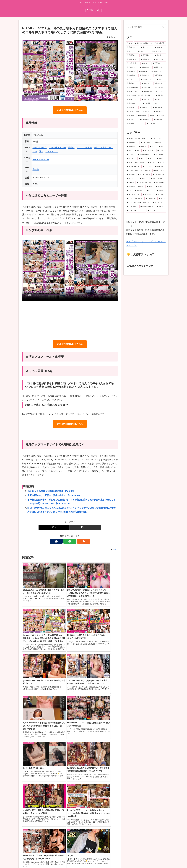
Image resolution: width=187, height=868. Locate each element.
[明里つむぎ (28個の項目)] (159, 67)
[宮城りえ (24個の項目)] (147, 83)
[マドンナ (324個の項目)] (148, 167)
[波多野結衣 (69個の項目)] (160, 43)
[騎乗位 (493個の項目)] (161, 159)
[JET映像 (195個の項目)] (140, 191)
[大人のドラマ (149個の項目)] (159, 203)
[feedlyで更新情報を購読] (70, 541)
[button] (86, 527)
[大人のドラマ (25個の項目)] (147, 79)
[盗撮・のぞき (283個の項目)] (159, 171)
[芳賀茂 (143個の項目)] (161, 207)
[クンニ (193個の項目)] (151, 191)
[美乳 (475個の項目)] (130, 163)
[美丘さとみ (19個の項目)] (159, 107)
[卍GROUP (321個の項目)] (160, 167)
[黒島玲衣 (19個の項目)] (132, 107)
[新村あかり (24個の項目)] (133, 83)
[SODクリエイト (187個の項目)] (134, 195)
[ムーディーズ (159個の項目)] (151, 199)
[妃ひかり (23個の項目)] (160, 83)
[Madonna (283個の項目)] (131, 175)
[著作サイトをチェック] (64, 541)
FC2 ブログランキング (137, 242)
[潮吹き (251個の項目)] (144, 179)
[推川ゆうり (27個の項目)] (144, 71)
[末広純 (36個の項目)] (160, 55)
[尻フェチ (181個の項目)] (160, 195)
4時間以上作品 (40, 148)
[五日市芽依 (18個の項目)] (156, 123)
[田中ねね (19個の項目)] (161, 115)
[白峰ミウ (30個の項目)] (132, 67)
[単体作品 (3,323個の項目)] (132, 147)
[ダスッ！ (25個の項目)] (133, 79)
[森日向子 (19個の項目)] (132, 119)
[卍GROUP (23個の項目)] (147, 87)
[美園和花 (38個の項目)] (133, 55)
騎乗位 (71, 148)
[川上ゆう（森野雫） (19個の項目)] (144, 111)
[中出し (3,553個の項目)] (160, 143)
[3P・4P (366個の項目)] (151, 163)
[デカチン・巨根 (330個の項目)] (134, 167)
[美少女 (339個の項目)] (161, 163)
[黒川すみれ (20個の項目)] (134, 103)
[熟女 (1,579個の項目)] (162, 147)
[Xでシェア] (54, 527)
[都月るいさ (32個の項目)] (159, 59)
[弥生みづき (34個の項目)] (146, 59)
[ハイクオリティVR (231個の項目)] (144, 183)
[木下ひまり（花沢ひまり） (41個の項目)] (138, 51)
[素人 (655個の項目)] (130, 43)
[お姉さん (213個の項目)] (160, 187)
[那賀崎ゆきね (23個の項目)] (133, 87)
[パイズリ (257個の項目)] (132, 179)
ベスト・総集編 (84, 148)
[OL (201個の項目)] (130, 191)
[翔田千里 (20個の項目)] (147, 99)
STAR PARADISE (41, 160)
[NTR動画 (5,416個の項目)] (133, 143)
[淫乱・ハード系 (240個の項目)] (158, 179)
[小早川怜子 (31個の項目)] (133, 63)
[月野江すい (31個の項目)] (159, 63)
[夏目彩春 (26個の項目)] (160, 75)
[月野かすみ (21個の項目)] (133, 99)
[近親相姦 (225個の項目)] (131, 187)
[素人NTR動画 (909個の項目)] (149, 151)
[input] (146, 27)
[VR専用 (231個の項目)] (131, 183)
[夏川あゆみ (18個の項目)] (159, 119)
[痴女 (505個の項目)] (142, 159)
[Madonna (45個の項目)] (160, 47)
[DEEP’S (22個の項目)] (160, 91)
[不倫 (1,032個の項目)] (138, 151)
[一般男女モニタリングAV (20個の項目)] (154, 103)
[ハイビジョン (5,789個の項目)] (158, 139)
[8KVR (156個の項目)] (162, 199)
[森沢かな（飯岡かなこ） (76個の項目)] (144, 43)
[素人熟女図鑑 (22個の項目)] (148, 91)
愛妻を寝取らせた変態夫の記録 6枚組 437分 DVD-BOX (54, 495)
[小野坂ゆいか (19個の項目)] (159, 111)
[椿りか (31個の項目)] (146, 63)
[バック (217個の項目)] (150, 187)
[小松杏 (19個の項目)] (130, 111)
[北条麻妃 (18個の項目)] (136, 123)
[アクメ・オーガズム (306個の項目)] (135, 171)
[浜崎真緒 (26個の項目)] (132, 75)
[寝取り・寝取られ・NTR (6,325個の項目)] (138, 139)
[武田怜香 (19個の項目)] (145, 107)
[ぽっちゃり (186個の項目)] (148, 195)
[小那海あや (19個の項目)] (145, 119)
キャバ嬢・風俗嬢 (57, 148)
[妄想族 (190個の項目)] (161, 191)
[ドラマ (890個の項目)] (161, 151)
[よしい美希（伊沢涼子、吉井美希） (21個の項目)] (140, 95)
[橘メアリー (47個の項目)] (147, 47)
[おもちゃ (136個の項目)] (156, 211)
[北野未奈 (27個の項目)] (132, 71)
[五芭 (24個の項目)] (161, 79)
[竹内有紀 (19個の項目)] (131, 115)
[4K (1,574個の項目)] (130, 151)
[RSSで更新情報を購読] (75, 541)
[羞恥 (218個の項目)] (141, 187)
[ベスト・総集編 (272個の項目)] (144, 175)
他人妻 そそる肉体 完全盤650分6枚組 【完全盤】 (51, 491)
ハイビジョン (52, 152)
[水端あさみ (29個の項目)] (145, 67)
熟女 (41, 152)
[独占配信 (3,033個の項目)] (143, 147)
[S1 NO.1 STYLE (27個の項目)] (158, 71)
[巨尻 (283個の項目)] (148, 171)
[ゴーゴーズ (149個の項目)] (133, 207)
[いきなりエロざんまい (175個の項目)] (135, 199)
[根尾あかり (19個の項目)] (142, 115)
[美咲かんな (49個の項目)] (133, 47)
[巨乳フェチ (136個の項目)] (136, 211)
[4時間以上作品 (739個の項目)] (145, 155)
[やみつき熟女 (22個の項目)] (133, 91)
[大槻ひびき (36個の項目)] (133, 59)
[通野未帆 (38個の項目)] (147, 55)
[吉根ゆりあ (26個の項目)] (146, 75)
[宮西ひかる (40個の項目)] (158, 51)
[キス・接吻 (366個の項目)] (140, 163)
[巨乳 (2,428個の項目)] (153, 147)
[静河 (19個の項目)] (152, 115)
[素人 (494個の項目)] (151, 159)
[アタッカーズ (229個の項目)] (159, 183)
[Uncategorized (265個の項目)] (159, 175)
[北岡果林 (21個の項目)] (160, 95)
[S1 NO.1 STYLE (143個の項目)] (147, 207)
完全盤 (36, 170)
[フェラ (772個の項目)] (131, 155)
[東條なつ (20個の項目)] (160, 99)
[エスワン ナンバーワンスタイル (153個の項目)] (139, 203)
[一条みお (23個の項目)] (160, 87)
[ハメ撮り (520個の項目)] (132, 159)
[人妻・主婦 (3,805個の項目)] (147, 143)
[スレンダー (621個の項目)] (159, 155)
